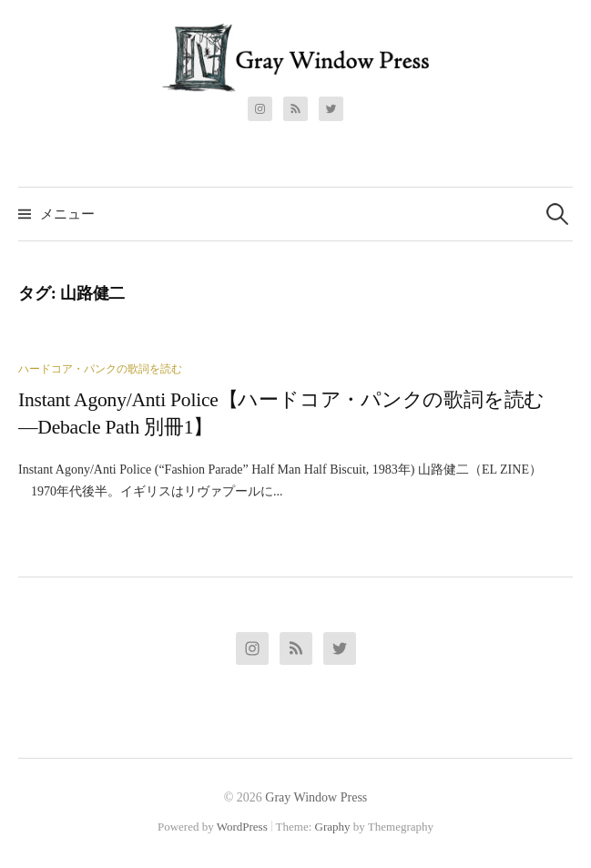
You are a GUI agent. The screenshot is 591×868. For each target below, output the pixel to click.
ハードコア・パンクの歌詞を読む (100, 369)
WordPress (242, 827)
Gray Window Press (316, 797)
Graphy (333, 827)
